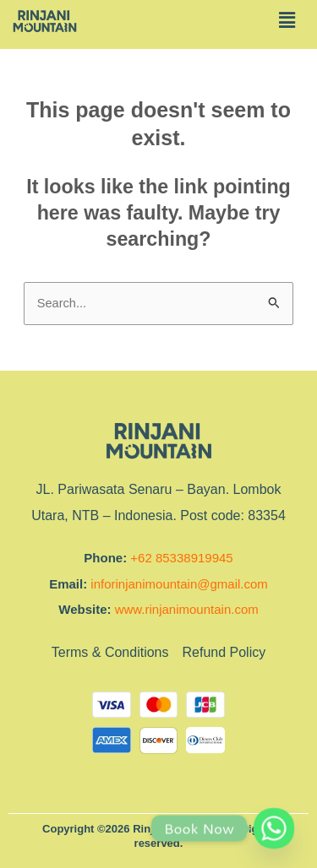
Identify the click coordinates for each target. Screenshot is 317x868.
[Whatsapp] (274, 828)
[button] (287, 20)
